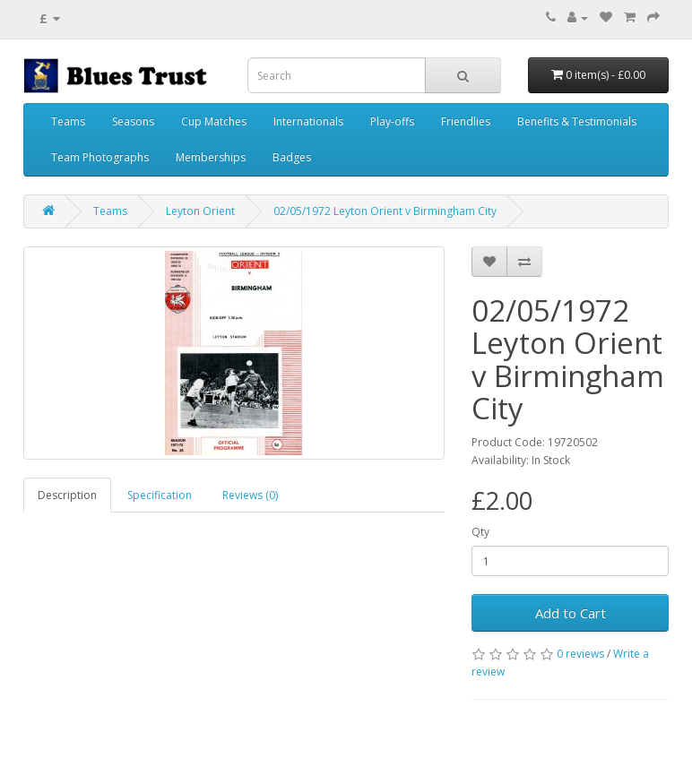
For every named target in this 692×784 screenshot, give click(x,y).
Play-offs (392, 121)
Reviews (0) (250, 495)
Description (67, 495)
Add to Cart (571, 613)
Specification (160, 495)
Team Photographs (100, 157)
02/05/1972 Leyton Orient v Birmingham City (385, 211)
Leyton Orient (200, 211)
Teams (68, 121)
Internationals (308, 121)
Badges (292, 157)
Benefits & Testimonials (577, 121)
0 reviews (580, 654)
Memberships (211, 157)
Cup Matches (214, 121)
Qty (480, 532)
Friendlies (466, 121)
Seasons (133, 121)
